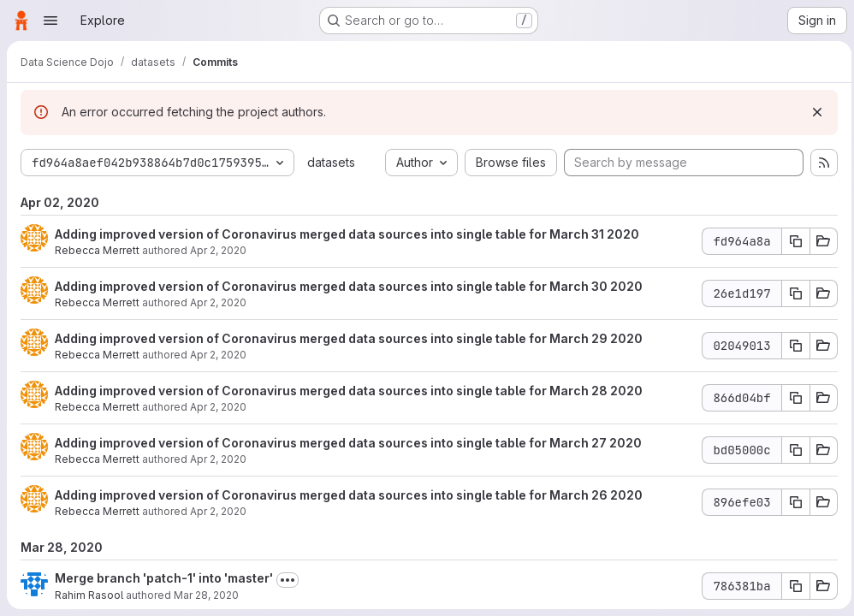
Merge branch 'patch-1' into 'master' (164, 578)
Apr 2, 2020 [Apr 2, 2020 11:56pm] (218, 250)
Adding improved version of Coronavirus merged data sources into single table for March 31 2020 (347, 234)
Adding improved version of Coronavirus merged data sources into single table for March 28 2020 (349, 391)
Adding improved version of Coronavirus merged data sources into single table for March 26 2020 (349, 495)
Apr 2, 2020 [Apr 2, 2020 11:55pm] (218, 407)
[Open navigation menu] (50, 21)
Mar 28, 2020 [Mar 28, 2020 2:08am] (206, 595)
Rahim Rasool (89, 595)
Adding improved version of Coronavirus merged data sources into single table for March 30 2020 (349, 286)
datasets (331, 162)
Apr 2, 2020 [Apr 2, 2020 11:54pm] (218, 511)
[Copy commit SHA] (792, 241)
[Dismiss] (813, 112)
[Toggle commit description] (288, 580)
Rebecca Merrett (97, 250)
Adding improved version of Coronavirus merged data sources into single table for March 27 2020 (348, 443)
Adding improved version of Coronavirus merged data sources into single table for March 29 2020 (349, 338)
